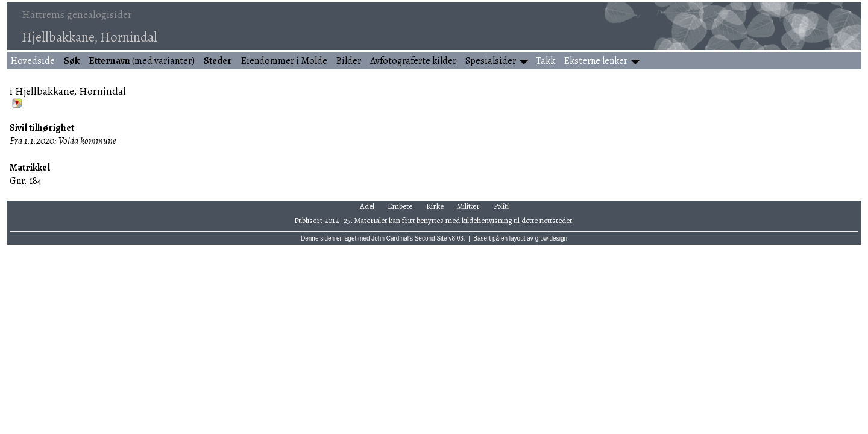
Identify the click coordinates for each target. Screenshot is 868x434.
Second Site (431, 238)
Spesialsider (491, 61)
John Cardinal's (392, 238)
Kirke (435, 206)
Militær (468, 206)
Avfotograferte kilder (413, 61)
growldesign (551, 238)
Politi (501, 206)
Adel (367, 206)
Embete (400, 206)
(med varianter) (142, 61)
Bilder (349, 61)
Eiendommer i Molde (284, 61)
